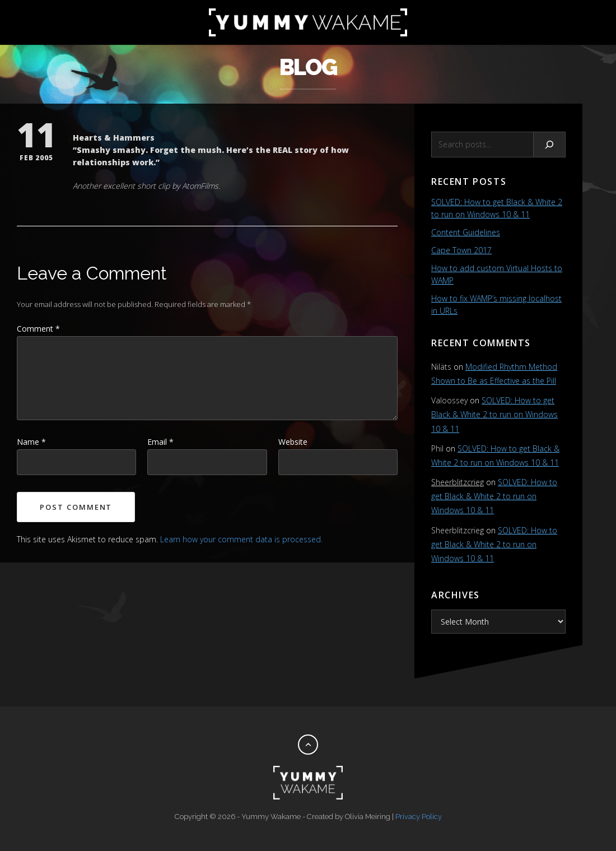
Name (31, 442)
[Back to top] (308, 745)
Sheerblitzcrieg (458, 482)
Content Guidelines (466, 232)
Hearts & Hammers (114, 138)
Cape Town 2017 (461, 250)
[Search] (550, 145)
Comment (38, 329)
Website (293, 442)
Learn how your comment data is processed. (241, 539)
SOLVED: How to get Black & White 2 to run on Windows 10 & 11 (494, 414)
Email (160, 442)
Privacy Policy (419, 817)
